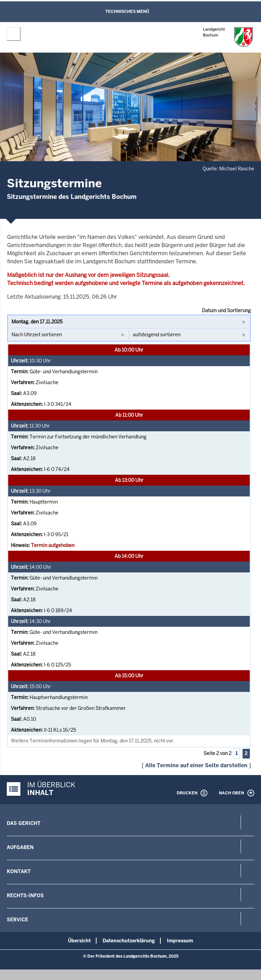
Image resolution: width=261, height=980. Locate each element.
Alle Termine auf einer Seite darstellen (196, 765)
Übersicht (79, 941)
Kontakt (19, 871)
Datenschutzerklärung (129, 941)
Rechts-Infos (25, 896)
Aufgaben (20, 847)
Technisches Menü (127, 12)
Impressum (180, 941)
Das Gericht (24, 823)
